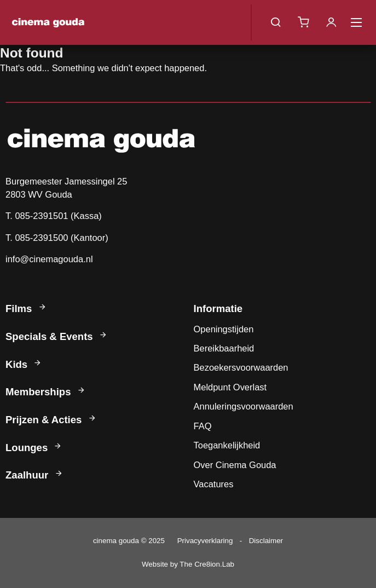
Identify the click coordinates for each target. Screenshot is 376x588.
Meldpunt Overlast (230, 387)
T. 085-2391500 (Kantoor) (57, 238)
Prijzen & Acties (51, 420)
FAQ (203, 426)
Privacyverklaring (205, 541)
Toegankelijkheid (227, 445)
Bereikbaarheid (224, 348)
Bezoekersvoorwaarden (241, 367)
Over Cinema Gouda (235, 465)
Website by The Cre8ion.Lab (188, 564)
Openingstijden (224, 329)
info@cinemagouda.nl (49, 259)
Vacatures (214, 484)
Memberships (46, 392)
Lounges (34, 448)
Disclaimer (266, 541)
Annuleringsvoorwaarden (244, 406)
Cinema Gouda (48, 22)
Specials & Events (57, 336)
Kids (24, 364)
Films (27, 309)
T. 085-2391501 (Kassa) (54, 216)
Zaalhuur (35, 475)
